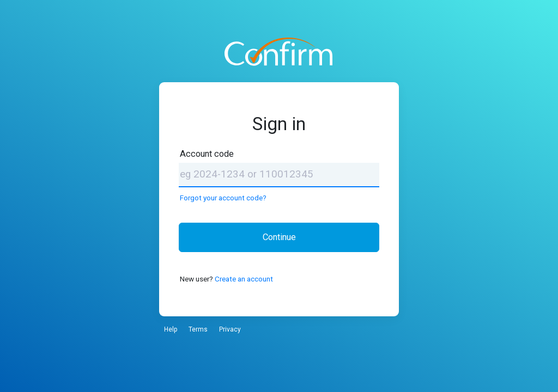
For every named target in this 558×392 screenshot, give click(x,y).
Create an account (244, 279)
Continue (279, 237)
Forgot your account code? (223, 198)
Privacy (230, 329)
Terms (198, 329)
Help (171, 329)
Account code (207, 154)
